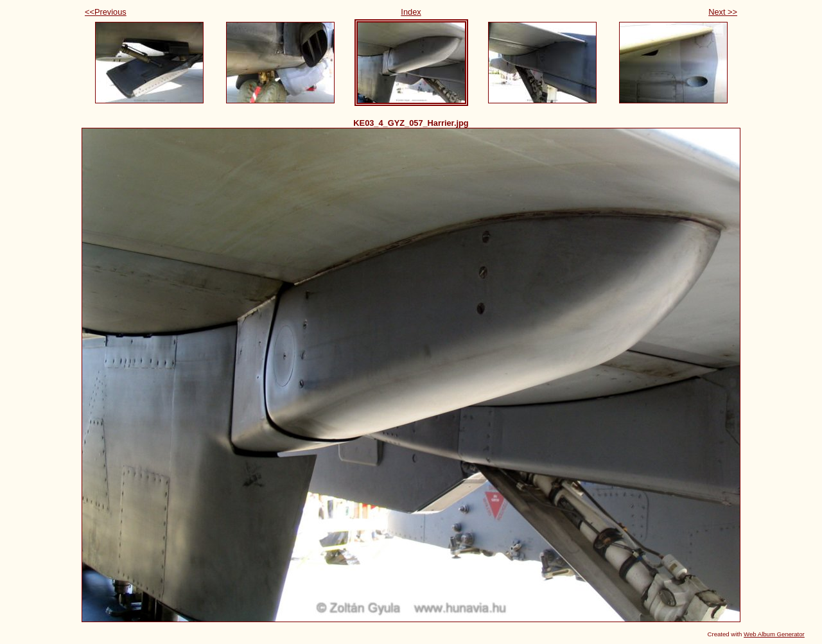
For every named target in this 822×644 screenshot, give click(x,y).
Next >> (723, 12)
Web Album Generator (774, 634)
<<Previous (106, 12)
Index (411, 12)
